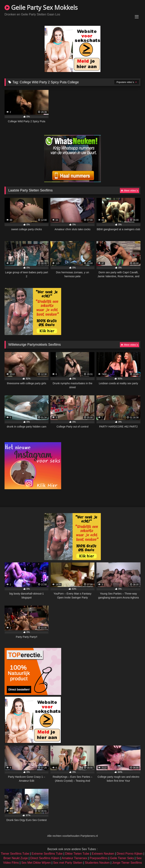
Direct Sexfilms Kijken (45, 858)
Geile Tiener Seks (122, 858)
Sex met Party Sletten (68, 863)
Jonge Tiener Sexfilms (127, 863)
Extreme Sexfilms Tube (47, 854)
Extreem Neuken (103, 854)
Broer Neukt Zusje (16, 858)
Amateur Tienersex (74, 858)
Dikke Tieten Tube (77, 854)
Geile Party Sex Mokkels (41, 7)
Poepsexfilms (99, 858)
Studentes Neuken (97, 863)
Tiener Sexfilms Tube (15, 854)
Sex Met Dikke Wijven (36, 863)
